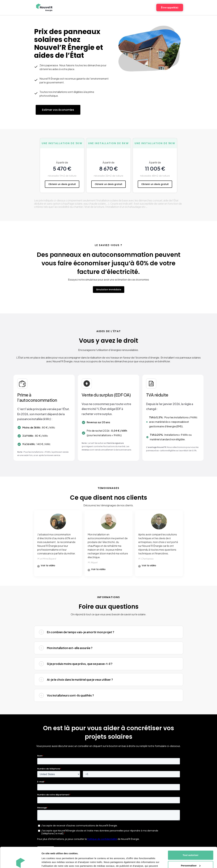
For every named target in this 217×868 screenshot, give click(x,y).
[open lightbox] (47, 565)
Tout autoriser (191, 835)
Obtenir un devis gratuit (62, 184)
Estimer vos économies (58, 110)
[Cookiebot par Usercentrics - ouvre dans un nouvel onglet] (21, 862)
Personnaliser (191, 845)
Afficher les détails (52, 862)
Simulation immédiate (109, 290)
